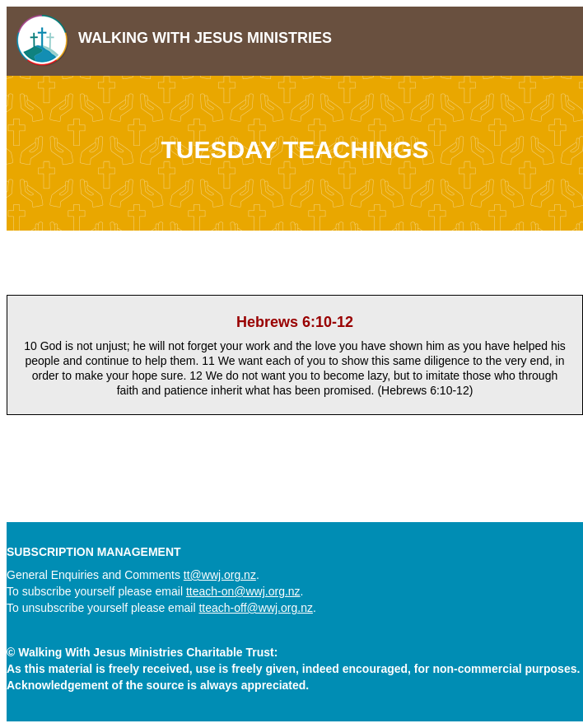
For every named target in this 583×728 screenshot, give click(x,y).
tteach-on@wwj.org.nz (243, 591)
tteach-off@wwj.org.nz (255, 608)
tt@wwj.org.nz (220, 575)
